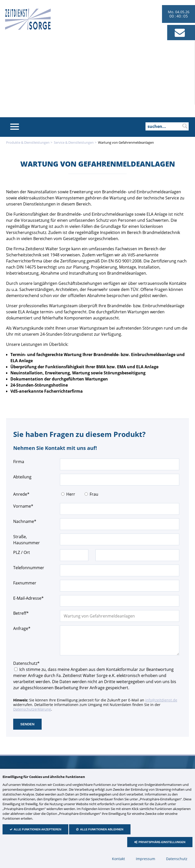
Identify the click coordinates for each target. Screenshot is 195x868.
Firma (19, 462)
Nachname (25, 521)
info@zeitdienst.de (161, 700)
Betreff (23, 613)
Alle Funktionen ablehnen (102, 829)
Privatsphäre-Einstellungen (162, 842)
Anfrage (23, 628)
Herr (71, 494)
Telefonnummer (29, 568)
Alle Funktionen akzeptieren (37, 829)
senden (27, 724)
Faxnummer (25, 583)
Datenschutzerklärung (32, 709)
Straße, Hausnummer (27, 540)
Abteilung (22, 477)
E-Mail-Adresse (28, 598)
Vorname (23, 506)
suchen (185, 126)
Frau (94, 494)
